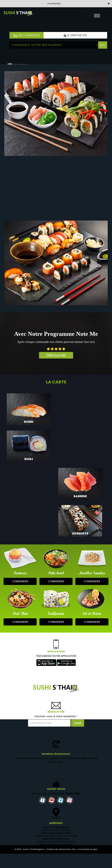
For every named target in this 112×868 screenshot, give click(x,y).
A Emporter (75, 35)
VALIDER (78, 723)
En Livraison (27, 35)
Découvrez (56, 355)
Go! (103, 45)
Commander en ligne (87, 849)
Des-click (71, 849)
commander (20, 581)
